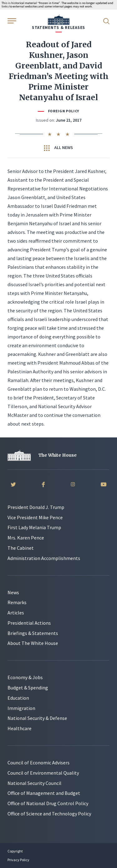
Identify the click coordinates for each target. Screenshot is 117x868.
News (13, 592)
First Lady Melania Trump (34, 527)
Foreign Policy (64, 111)
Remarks (17, 602)
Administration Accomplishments (44, 558)
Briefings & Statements (33, 633)
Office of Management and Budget (44, 793)
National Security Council (34, 783)
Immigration (21, 708)
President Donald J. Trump (36, 507)
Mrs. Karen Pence (26, 538)
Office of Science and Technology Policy (49, 814)
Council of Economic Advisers (39, 763)
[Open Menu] (11, 21)
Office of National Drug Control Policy (48, 803)
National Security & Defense (37, 718)
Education (18, 698)
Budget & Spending (28, 688)
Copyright (15, 851)
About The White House (33, 643)
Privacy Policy (18, 860)
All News (58, 148)
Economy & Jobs (25, 677)
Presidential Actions (29, 623)
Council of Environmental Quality (43, 773)
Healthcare (19, 728)
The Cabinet (21, 548)
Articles (16, 613)
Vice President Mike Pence (35, 517)
